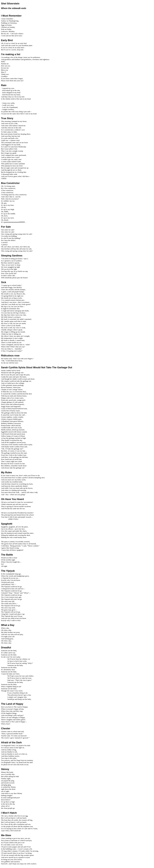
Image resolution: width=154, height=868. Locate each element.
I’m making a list (11, 54)
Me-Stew (6, 835)
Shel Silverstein (10, 4)
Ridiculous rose (10, 356)
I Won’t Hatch (9, 813)
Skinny (5, 769)
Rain (4, 85)
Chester (6, 728)
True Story (7, 118)
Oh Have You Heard (12, 499)
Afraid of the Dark (11, 742)
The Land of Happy (12, 704)
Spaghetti (7, 524)
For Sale (6, 227)
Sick (4, 282)
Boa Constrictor (10, 183)
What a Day (8, 625)
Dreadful (6, 647)
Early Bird (7, 40)
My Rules (6, 472)
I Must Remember (11, 16)
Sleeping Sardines (12, 256)
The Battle (7, 555)
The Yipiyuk (8, 571)
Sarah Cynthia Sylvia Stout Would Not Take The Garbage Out (37, 367)
